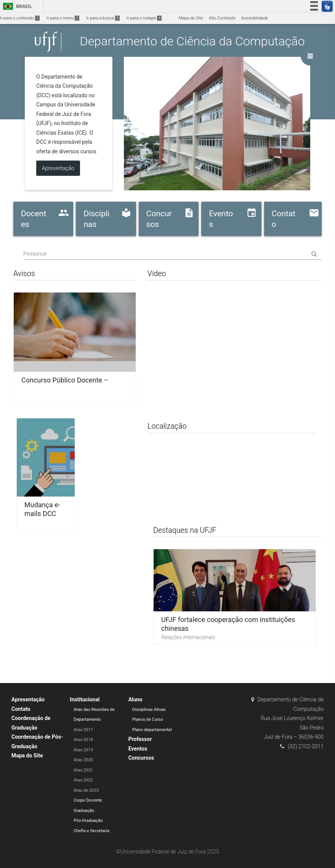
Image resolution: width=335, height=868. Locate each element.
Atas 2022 (83, 780)
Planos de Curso (148, 719)
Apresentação (28, 699)
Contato (21, 709)
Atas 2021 (83, 770)
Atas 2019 (83, 750)
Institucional (85, 699)
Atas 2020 (83, 760)
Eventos (138, 749)
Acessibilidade (255, 18)
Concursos (141, 758)
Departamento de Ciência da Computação (192, 42)
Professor (140, 739)
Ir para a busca (103, 18)
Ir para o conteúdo (20, 18)
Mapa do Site (191, 18)
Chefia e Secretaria (91, 831)
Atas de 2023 (86, 790)
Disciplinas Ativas (149, 710)
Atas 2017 (83, 730)
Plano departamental (152, 730)
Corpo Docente (88, 800)
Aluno (135, 699)
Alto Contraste (222, 18)
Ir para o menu (63, 18)
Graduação (84, 811)
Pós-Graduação (88, 821)
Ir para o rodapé (144, 18)
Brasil (16, 6)
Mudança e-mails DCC (42, 509)
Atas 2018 (83, 740)
